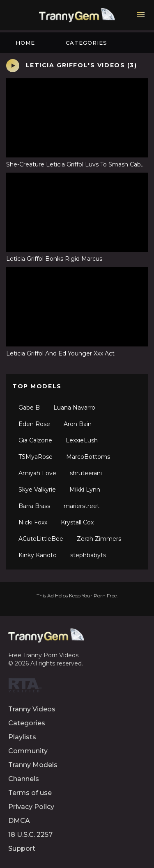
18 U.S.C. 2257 (30, 835)
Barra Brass (34, 506)
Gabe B (29, 408)
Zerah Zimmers (99, 539)
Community (28, 751)
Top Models (37, 386)
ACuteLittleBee (41, 539)
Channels (24, 779)
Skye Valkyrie (37, 490)
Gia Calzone (35, 440)
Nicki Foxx (33, 522)
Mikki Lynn (85, 490)
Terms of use (30, 793)
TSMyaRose (36, 457)
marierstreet (82, 506)
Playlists (22, 737)
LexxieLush (82, 440)
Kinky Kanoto (38, 555)
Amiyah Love (37, 473)
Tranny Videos (32, 709)
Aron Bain (78, 424)
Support (22, 849)
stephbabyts (88, 555)
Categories (86, 43)
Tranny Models (33, 765)
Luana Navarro (74, 408)
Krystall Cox (77, 522)
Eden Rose (34, 424)
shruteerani (86, 473)
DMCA (19, 821)
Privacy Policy (31, 807)
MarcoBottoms (88, 457)
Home (25, 43)
